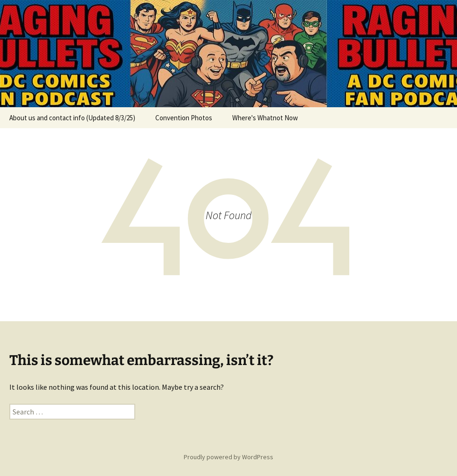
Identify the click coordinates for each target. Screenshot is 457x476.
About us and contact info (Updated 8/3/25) (72, 118)
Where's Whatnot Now (265, 118)
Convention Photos (184, 118)
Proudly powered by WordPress (228, 457)
